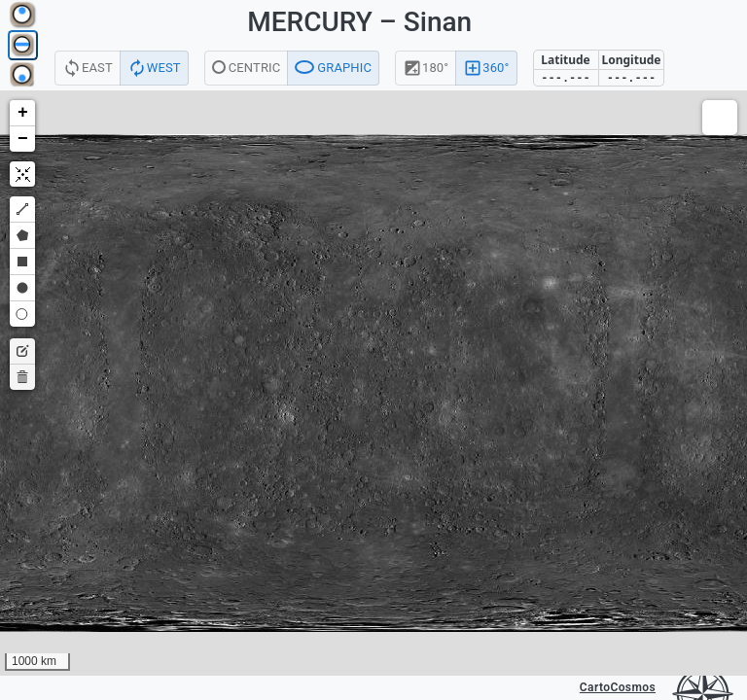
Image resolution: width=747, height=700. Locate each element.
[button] (22, 113)
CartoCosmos (618, 687)
